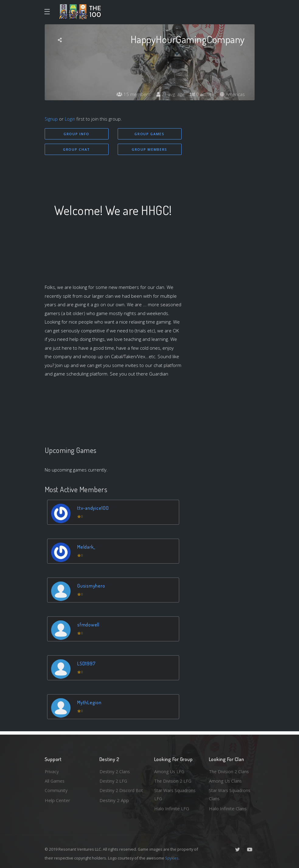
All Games (55, 780)
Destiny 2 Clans (116, 770)
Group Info (76, 134)
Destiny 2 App (114, 808)
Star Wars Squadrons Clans (231, 794)
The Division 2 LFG (174, 780)
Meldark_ (87, 548)
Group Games (149, 134)
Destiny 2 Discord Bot (118, 794)
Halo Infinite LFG (172, 808)
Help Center (57, 800)
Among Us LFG (170, 770)
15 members (130, 94)
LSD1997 (87, 664)
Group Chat (76, 150)
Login (71, 119)
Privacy (52, 770)
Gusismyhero (92, 587)
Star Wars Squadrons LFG (176, 794)
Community (56, 790)
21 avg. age (168, 94)
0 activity (201, 94)
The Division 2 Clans (230, 770)
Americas (232, 94)
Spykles (172, 858)
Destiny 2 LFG (114, 780)
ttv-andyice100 (94, 509)
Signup (52, 119)
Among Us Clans (226, 780)
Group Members (149, 150)
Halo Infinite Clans (228, 808)
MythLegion (90, 703)
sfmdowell (89, 625)
